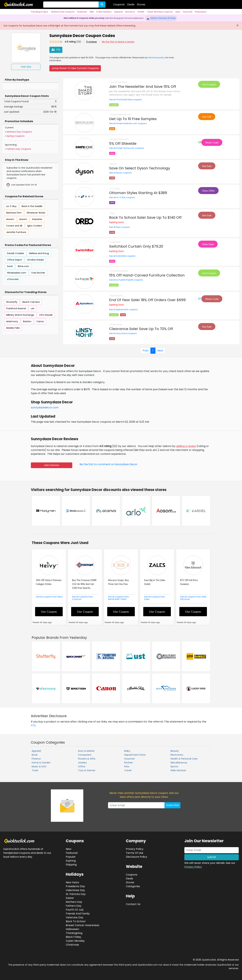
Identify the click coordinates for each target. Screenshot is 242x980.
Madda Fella (13, 328)
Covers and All (14, 226)
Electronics (177, 755)
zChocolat (13, 279)
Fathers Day (74, 906)
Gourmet (188, 12)
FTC (33, 726)
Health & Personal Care (184, 759)
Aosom (10, 219)
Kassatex (37, 219)
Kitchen (129, 763)
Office (82, 766)
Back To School (76, 921)
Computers (85, 755)
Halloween (72, 929)
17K (56, 50)
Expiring (71, 861)
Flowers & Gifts (87, 759)
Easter (70, 898)
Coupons (119, 4)
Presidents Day (75, 886)
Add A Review (52, 465)
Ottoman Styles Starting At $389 (138, 193)
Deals (131, 4)
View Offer (208, 191)
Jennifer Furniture (16, 232)
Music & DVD (39, 766)
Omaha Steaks (35, 260)
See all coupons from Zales (155, 598)
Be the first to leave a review (118, 42)
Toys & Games (87, 770)
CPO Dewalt (46, 315)
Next (160, 351)
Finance (36, 759)
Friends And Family (78, 914)
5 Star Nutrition (104, 12)
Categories (133, 886)
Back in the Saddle (32, 206)
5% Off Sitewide (123, 144)
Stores (141, 4)
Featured (82, 12)
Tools (35, 770)
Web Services (178, 770)
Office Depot (14, 260)
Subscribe (172, 805)
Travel (128, 770)
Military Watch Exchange (20, 315)
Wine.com (23, 266)
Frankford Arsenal (16, 308)
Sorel (10, 266)
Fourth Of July (75, 910)
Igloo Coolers (35, 226)
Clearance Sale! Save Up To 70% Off (141, 329)
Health (141, 12)
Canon (40, 321)
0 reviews (92, 42)
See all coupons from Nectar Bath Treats (119, 598)
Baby (127, 751)
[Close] (237, 26)
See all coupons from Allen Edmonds (193, 598)
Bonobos (130, 12)
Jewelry (82, 763)
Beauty (175, 751)
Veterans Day (75, 917)
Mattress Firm (14, 213)
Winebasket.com (17, 273)
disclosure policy (157, 58)
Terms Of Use (135, 853)
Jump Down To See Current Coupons (75, 68)
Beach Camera (31, 302)
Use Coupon (209, 84)
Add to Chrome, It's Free (161, 18)
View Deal (208, 244)
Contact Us (133, 904)
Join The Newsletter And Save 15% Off (143, 87)
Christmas (72, 945)
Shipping (71, 865)
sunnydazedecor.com (45, 407)
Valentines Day (75, 890)
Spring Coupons (16, 136)
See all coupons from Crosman (83, 598)
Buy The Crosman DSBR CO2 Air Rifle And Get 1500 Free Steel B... (84, 584)
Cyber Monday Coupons (160, 12)
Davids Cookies (16, 253)
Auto (178, 12)
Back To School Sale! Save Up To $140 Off (145, 217)
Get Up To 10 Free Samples (133, 119)
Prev (146, 351)
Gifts (92, 12)
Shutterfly (12, 302)
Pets (127, 766)
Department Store (135, 755)
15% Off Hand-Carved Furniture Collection (147, 275)
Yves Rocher (38, 273)
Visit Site (26, 67)
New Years (72, 882)
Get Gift (207, 117)
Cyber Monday (75, 941)
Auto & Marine (86, 751)
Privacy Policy (193, 867)
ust (33, 308)
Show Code (212, 142)
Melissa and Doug (39, 253)
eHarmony (12, 321)
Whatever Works (36, 213)
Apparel (118, 12)
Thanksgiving (74, 933)
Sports (174, 766)
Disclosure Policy (137, 857)
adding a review (186, 446)
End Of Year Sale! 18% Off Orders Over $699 (147, 300)
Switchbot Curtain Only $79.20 (136, 246)
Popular (71, 857)
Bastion (27, 321)
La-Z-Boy (11, 206)
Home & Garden (41, 763)
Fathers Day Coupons (19, 149)
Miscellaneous (179, 763)
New (69, 849)
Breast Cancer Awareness (83, 925)
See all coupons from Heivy (49, 597)
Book (35, 755)
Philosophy (201, 12)
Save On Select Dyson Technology (140, 168)
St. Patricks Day (76, 894)
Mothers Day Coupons (63, 12)
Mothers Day (74, 902)
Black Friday (73, 937)
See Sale (207, 166)
